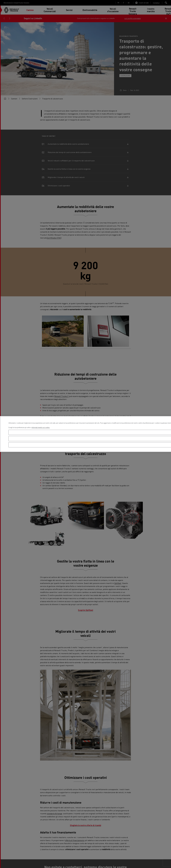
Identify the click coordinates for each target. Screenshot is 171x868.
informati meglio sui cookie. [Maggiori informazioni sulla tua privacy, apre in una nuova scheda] (41, 427)
